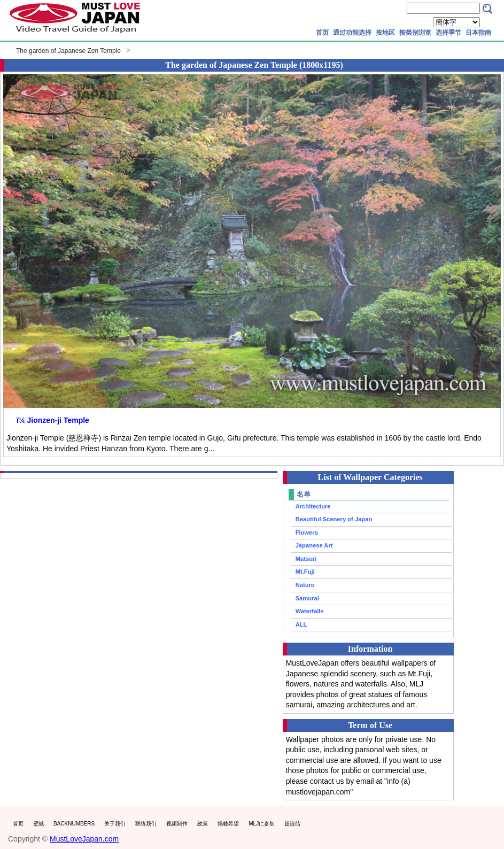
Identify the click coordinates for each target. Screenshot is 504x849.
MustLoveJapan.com (84, 839)
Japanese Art (314, 545)
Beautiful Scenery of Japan (334, 519)
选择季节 (448, 33)
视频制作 (177, 824)
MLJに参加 (262, 824)
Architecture (313, 506)
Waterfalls (310, 611)
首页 (322, 33)
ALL (301, 624)
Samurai (307, 598)
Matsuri (306, 559)
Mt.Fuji (305, 572)
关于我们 (115, 824)
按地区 (385, 33)
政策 (203, 824)
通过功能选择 (352, 33)
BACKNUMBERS (74, 824)
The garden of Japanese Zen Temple (68, 51)
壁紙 (38, 824)
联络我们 (146, 824)
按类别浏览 (415, 33)
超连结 (292, 824)
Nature (305, 585)
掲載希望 (228, 824)
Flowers (307, 532)
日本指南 (478, 33)
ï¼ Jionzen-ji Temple (53, 420)
